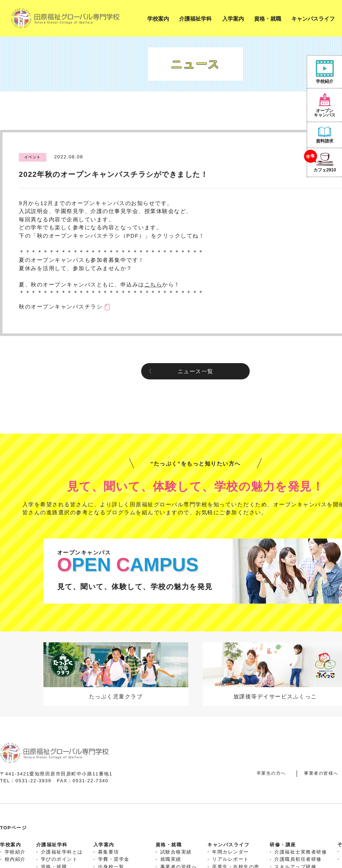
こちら (153, 284)
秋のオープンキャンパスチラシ (61, 307)
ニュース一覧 (196, 371)
